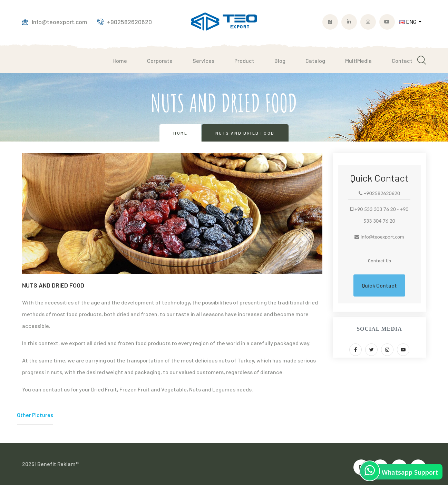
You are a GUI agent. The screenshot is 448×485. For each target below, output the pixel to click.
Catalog (315, 61)
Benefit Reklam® (58, 464)
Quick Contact (379, 285)
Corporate (160, 61)
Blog (280, 61)
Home (120, 61)
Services (203, 61)
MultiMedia (358, 61)
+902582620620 (125, 22)
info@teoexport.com (55, 22)
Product (244, 61)
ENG (408, 22)
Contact (402, 61)
